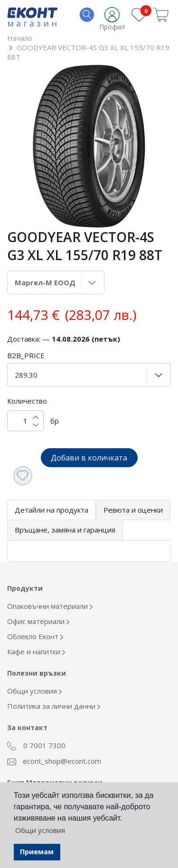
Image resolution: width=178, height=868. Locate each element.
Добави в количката (89, 458)
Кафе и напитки (36, 651)
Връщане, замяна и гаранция (65, 530)
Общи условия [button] (40, 830)
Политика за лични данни (54, 706)
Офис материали (38, 621)
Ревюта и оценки (133, 510)
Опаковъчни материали (50, 606)
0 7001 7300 (36, 746)
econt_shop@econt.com (54, 761)
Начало (20, 38)
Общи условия (34, 691)
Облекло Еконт (35, 636)
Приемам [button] (37, 852)
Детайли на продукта (52, 510)
